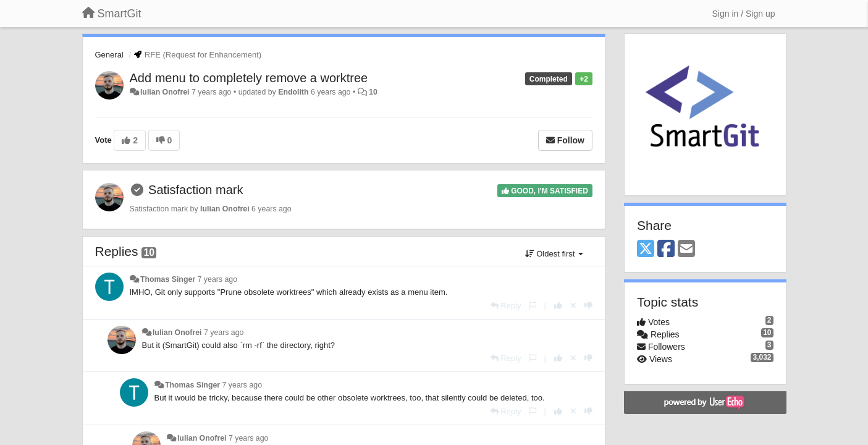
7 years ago (218, 279)
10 (373, 92)
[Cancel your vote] (573, 306)
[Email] (686, 249)
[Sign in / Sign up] (744, 14)
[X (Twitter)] (646, 249)
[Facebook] (666, 249)
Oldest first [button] (554, 254)
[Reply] (506, 306)
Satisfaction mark (196, 190)
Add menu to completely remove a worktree (249, 78)
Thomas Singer (168, 279)
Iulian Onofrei (165, 92)
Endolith (293, 92)
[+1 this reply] (558, 306)
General (109, 55)
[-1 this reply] (588, 306)
